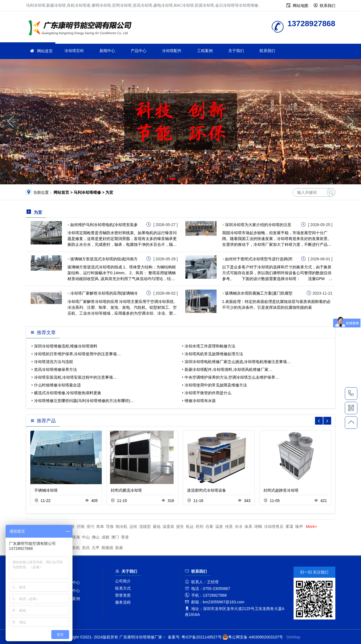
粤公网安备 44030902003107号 (253, 637)
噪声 (299, 527)
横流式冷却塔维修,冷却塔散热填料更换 (68, 393)
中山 (86, 537)
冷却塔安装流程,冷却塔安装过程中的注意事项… (76, 377)
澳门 (115, 537)
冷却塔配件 (172, 51)
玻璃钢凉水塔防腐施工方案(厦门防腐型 (259, 293)
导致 (110, 527)
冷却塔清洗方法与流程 (54, 362)
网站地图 (301, 6)
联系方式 (123, 588)
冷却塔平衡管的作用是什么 (208, 393)
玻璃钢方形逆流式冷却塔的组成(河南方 (104, 259)
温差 (219, 527)
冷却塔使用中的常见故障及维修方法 (216, 385)
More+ (312, 527)
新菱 (119, 548)
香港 (125, 537)
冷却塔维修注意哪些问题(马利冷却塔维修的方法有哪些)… (84, 401)
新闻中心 (107, 51)
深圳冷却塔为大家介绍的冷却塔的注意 (258, 225)
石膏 (209, 527)
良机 (76, 548)
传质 (229, 527)
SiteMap (293, 637)
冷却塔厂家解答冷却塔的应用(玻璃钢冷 (104, 293)
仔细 (81, 527)
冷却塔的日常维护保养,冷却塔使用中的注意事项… (77, 354)
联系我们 (328, 6)
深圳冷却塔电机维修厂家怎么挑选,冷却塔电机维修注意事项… (238, 362)
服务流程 (123, 602)
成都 (105, 537)
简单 (100, 527)
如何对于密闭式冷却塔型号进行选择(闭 (259, 259)
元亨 (96, 548)
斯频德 (107, 548)
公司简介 (123, 581)
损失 (180, 527)
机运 (190, 527)
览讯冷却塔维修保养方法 (55, 369)
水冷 (239, 527)
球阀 (258, 527)
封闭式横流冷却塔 (126, 490)
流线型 (145, 527)
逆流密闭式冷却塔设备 (207, 490)
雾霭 (289, 527)
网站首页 (45, 51)
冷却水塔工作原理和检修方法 (210, 346)
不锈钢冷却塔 (46, 490)
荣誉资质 (123, 595)
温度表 (168, 527)
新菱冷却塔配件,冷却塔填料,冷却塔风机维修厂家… (229, 369)
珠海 (76, 537)
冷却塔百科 (74, 51)
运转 (133, 527)
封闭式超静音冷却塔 (281, 490)
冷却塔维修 (82, 29)
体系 (248, 527)
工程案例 (205, 51)
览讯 (86, 548)
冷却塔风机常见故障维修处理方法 (214, 354)
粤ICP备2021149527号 (201, 637)
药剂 (200, 527)
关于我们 (236, 51)
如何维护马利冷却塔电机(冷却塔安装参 (104, 225)
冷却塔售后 (274, 527)
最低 (157, 527)
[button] (172, 179)
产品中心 (139, 51)
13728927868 (351, 393)
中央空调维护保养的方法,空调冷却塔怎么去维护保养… (232, 377)
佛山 (96, 537)
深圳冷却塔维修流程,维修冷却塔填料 (66, 346)
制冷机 (122, 527)
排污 (90, 527)
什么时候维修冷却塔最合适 (57, 385)
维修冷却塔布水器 (200, 401)
